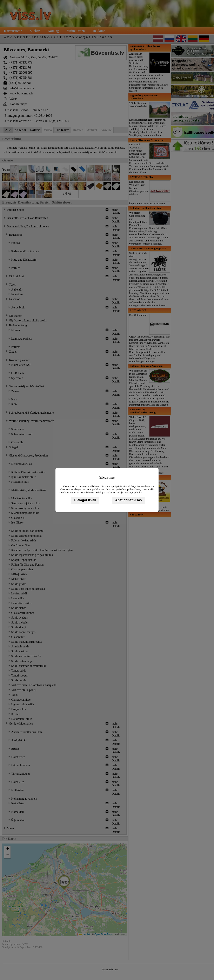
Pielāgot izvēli (85, 500)
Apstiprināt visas (129, 500)
